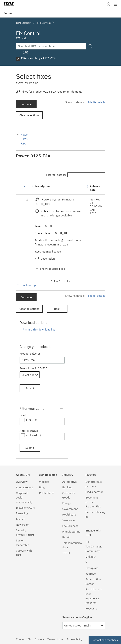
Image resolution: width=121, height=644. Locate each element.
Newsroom (23, 525)
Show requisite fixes (52, 269)
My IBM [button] (108, 6)
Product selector (30, 354)
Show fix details (75, 102)
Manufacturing (71, 531)
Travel (66, 553)
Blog (42, 487)
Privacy (39, 639)
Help (24, 38)
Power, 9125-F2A (25, 139)
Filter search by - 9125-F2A (38, 58)
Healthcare (69, 514)
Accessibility (74, 639)
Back (57, 309)
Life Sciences (70, 526)
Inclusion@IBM (25, 508)
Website (44, 482)
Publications (47, 493)
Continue (26, 104)
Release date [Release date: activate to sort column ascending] (95, 188)
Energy (67, 503)
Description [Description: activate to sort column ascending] (42, 186)
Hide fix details (96, 102)
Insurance (69, 520)
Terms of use (55, 639)
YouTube (91, 574)
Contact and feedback (105, 640)
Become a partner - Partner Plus (93, 502)
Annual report (24, 487)
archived (31, 435)
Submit (30, 388)
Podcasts (91, 608)
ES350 (30, 420)
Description (48, 259)
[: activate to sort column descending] (27, 188)
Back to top (29, 285)
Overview (22, 482)
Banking (67, 487)
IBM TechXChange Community (94, 546)
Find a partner (94, 492)
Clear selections (29, 115)
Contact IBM (24, 639)
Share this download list (40, 329)
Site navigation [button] (116, 6)
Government (70, 509)
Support (9, 13)
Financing (22, 513)
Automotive (70, 482)
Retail (66, 537)
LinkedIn (91, 557)
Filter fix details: (76, 175)
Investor (21, 519)
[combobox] (30, 375)
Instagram (92, 568)
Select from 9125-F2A (33, 368)
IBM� (9, 4)
